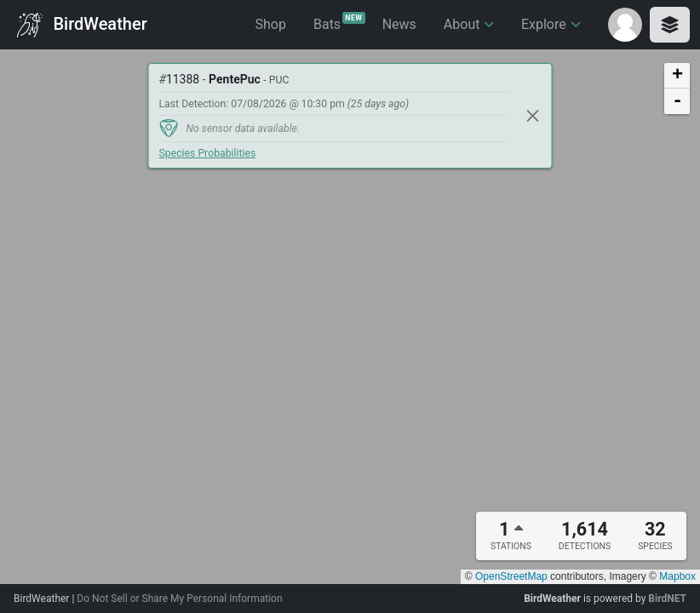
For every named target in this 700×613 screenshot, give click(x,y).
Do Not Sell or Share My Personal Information (179, 599)
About (469, 24)
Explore (551, 24)
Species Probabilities (208, 153)
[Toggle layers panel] (670, 25)
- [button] (677, 101)
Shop (271, 24)
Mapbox (677, 576)
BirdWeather (82, 25)
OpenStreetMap (511, 576)
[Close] (533, 116)
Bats (339, 22)
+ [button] (677, 76)
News (399, 24)
